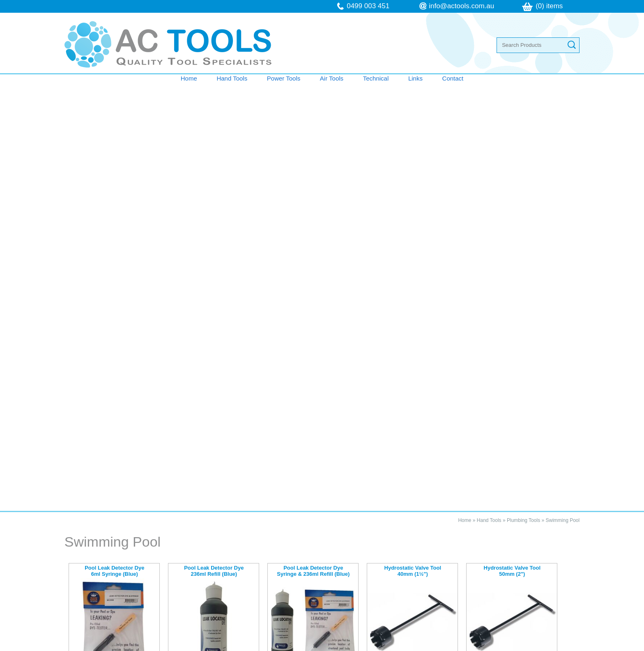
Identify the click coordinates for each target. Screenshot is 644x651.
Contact (453, 78)
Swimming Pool (562, 92)
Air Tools (332, 78)
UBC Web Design (407, 646)
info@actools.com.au (461, 6)
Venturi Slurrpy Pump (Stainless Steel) (114, 276)
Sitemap (216, 646)
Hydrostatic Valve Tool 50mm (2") (512, 143)
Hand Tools (232, 78)
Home (189, 78)
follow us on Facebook (389, 583)
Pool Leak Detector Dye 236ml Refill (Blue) (214, 143)
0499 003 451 (368, 6)
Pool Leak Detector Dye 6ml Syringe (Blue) (114, 143)
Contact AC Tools (322, 468)
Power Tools (284, 78)
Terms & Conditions (108, 575)
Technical (376, 78)
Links (415, 78)
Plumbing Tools (523, 92)
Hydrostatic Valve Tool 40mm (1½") (413, 143)
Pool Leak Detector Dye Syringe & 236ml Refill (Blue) (313, 143)
